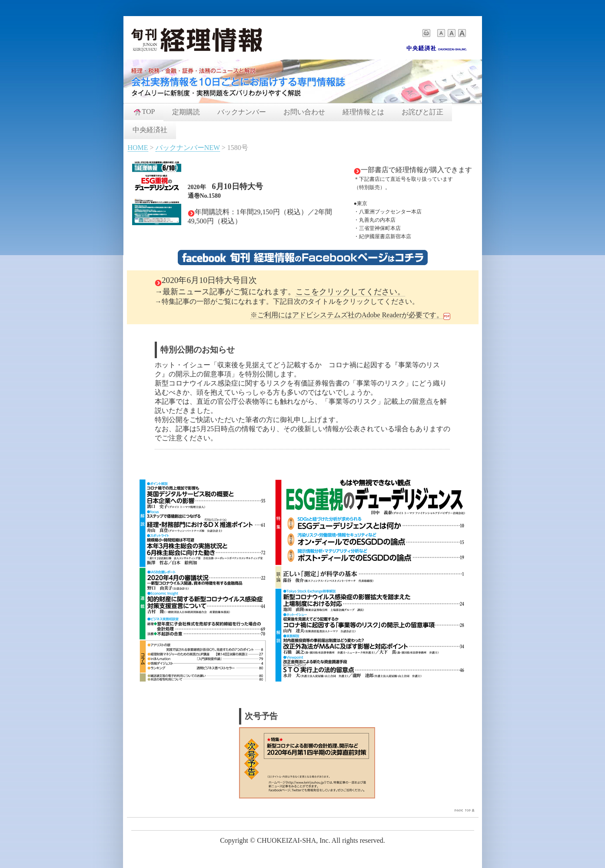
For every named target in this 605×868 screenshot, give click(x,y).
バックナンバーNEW (188, 148)
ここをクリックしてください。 (350, 292)
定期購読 (186, 112)
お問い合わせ (304, 112)
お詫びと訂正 (422, 112)
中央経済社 (150, 130)
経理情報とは (363, 112)
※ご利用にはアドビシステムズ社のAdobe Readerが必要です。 (347, 315)
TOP (144, 112)
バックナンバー (242, 112)
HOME (138, 148)
